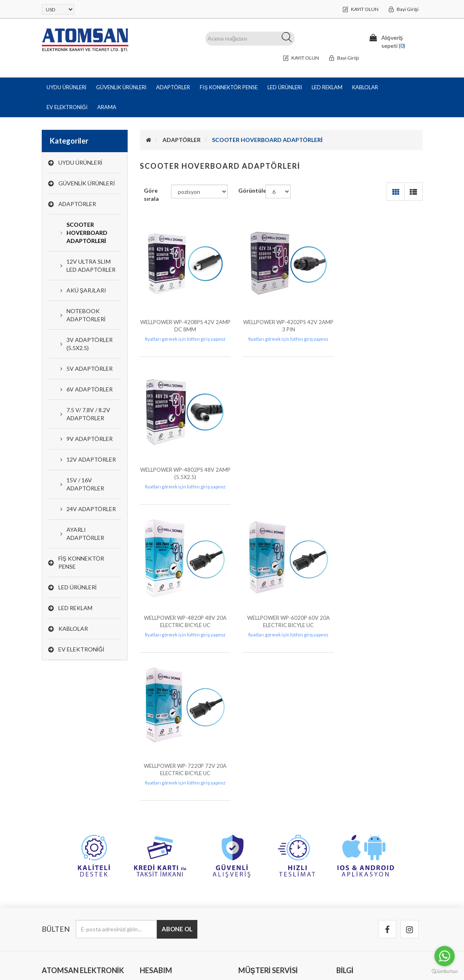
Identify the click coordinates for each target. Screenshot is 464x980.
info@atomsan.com (66, 894)
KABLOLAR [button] (365, 87)
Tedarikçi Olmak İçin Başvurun (377, 902)
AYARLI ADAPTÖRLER (85, 534)
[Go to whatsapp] (445, 956)
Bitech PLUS (406, 955)
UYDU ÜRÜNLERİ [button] (67, 87)
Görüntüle (252, 191)
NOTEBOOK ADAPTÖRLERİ (86, 315)
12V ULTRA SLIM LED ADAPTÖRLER (91, 266)
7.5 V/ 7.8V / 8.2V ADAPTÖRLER (88, 414)
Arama (107, 107)
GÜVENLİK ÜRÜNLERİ (87, 184)
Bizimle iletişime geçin (269, 854)
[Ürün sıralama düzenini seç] (199, 192)
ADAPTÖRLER (77, 204)
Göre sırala (151, 195)
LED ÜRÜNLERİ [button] (285, 87)
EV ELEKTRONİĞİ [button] (67, 107)
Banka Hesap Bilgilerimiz (272, 837)
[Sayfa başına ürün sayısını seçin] (278, 192)
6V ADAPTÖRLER (90, 390)
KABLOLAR (73, 629)
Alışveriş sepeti (163, 886)
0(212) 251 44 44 (63, 878)
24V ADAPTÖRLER (91, 509)
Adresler (154, 870)
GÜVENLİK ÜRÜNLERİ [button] (121, 87)
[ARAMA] (250, 39)
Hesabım (154, 837)
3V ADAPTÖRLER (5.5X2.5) (90, 344)
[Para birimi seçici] (58, 9)
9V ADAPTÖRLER (90, 439)
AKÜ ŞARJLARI (86, 291)
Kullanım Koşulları (362, 870)
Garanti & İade (358, 837)
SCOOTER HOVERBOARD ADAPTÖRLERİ (87, 233)
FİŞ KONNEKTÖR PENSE (81, 563)
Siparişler (155, 854)
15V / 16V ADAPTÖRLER (85, 485)
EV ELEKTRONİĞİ (81, 650)
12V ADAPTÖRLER (91, 460)
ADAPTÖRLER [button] (173, 87)
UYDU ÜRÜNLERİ (80, 163)
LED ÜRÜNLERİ (78, 588)
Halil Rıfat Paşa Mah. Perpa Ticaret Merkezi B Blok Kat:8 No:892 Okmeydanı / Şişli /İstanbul (78, 850)
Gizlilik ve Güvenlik (363, 854)
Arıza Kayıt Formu (264, 870)
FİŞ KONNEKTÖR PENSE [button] (229, 87)
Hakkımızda (354, 886)
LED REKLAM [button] (327, 87)
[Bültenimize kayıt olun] (116, 777)
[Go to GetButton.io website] (445, 972)
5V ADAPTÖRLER (90, 369)
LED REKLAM (75, 608)
